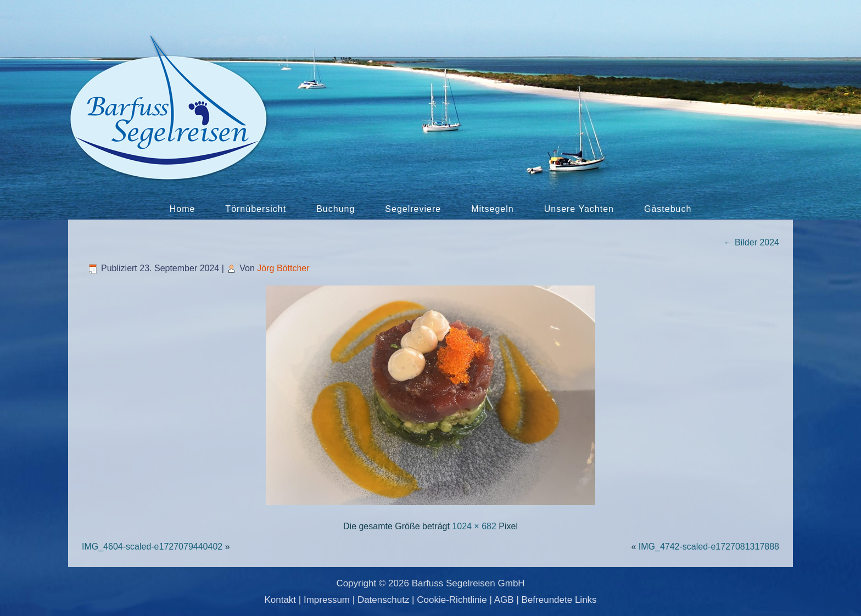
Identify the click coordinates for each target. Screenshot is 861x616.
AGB (504, 600)
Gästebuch (668, 209)
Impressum (327, 600)
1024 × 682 (474, 526)
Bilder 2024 (751, 242)
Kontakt (280, 600)
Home (183, 209)
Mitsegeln (492, 209)
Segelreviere (413, 209)
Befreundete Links (559, 600)
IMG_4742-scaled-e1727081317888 (709, 547)
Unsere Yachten (579, 209)
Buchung (336, 209)
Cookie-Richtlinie (452, 600)
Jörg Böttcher (283, 268)
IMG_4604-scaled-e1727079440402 (152, 547)
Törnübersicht (256, 209)
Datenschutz (384, 600)
